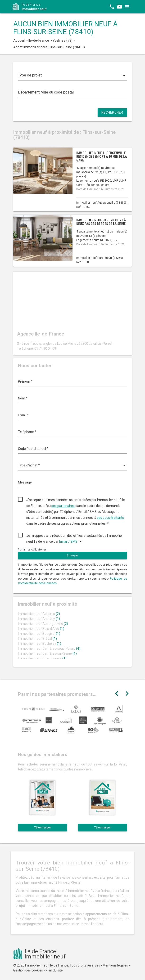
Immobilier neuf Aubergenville (43, 624)
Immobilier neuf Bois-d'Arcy (41, 629)
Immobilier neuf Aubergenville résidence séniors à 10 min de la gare (102, 157)
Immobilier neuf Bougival (39, 634)
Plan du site (54, 970)
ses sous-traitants (110, 518)
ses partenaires (63, 506)
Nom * (23, 398)
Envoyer (72, 555)
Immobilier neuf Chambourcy (42, 658)
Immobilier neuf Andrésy (39, 619)
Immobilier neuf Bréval (37, 639)
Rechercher (112, 112)
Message (25, 482)
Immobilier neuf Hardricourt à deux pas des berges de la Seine (101, 222)
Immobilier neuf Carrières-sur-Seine (47, 653)
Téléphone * (27, 432)
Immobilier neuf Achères (39, 614)
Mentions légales (115, 965)
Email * (23, 415)
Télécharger (43, 828)
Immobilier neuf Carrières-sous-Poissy (49, 649)
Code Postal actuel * (33, 449)
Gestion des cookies (28, 970)
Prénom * (25, 381)
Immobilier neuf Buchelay (40, 644)
